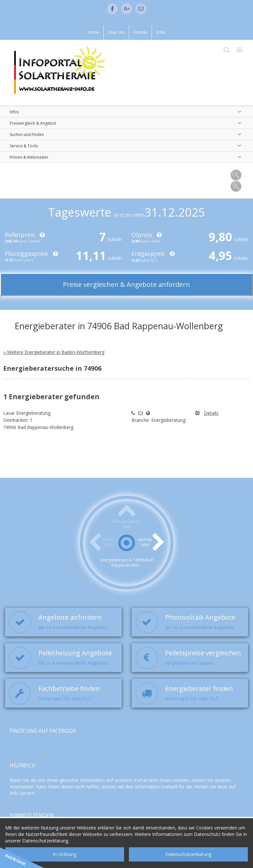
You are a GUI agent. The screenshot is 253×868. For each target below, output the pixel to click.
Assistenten (22, 787)
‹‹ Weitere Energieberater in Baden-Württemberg (54, 352)
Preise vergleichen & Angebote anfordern (126, 284)
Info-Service (22, 793)
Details (211, 413)
